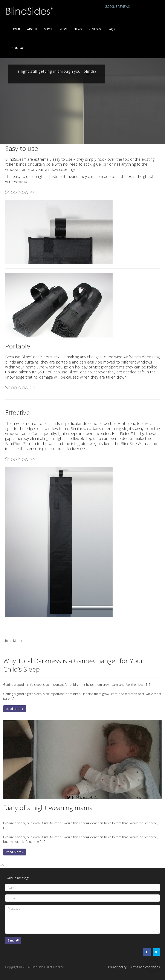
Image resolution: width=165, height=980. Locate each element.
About (32, 29)
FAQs (111, 29)
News (78, 29)
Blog (63, 29)
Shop (48, 29)
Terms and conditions (145, 967)
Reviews (95, 29)
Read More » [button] (14, 641)
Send (13, 940)
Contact (19, 48)
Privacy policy (117, 967)
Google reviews (117, 7)
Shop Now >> (20, 192)
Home (16, 29)
